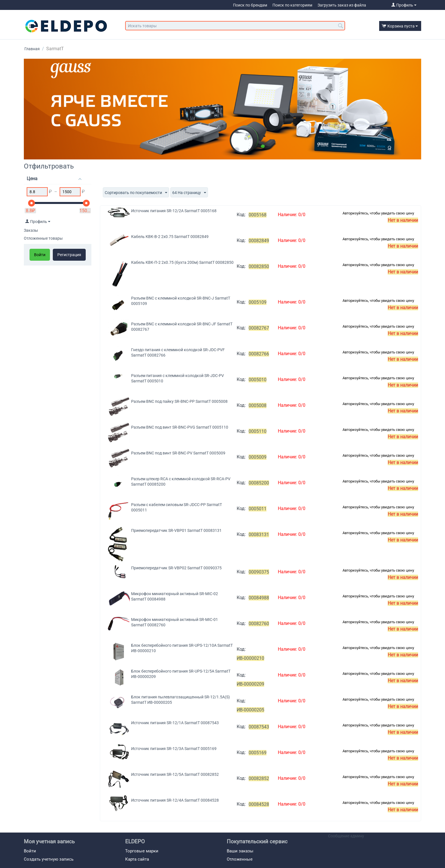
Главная (32, 49)
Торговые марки (142, 851)
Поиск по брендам (250, 5)
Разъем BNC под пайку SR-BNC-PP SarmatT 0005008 (179, 401)
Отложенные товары (43, 238)
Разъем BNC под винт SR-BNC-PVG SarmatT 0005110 (180, 427)
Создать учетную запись (49, 859)
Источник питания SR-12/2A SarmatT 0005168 (174, 211)
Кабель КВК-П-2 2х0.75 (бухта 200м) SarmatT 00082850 (182, 262)
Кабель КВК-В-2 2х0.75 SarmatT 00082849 (170, 237)
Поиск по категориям (292, 5)
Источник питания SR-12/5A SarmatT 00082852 (175, 774)
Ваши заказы (240, 851)
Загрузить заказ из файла (342, 5)
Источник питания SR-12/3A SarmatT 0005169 (174, 749)
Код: (241, 215)
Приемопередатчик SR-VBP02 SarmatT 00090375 (176, 568)
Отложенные (240, 859)
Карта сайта (137, 859)
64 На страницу (189, 193)
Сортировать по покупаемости (136, 193)
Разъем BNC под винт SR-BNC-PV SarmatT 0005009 (178, 453)
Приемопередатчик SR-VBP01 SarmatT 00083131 (176, 530)
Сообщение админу (346, 836)
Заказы (31, 230)
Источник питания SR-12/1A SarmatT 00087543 (175, 723)
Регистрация (69, 255)
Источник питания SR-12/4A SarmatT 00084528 (175, 800)
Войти (40, 255)
